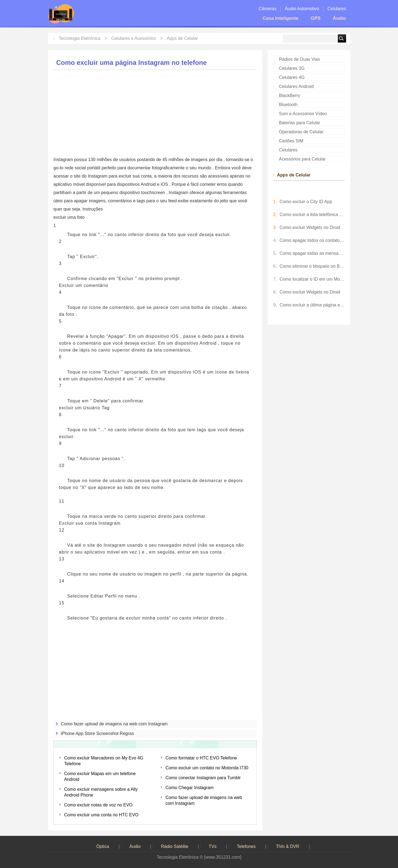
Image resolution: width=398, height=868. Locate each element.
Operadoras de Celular (301, 132)
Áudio (339, 18)
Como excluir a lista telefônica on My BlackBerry (312, 215)
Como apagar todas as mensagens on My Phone (312, 253)
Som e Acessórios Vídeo (303, 114)
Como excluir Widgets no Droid (310, 227)
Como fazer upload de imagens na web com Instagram (114, 724)
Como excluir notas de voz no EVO (98, 805)
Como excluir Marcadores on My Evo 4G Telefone (104, 761)
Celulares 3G (292, 68)
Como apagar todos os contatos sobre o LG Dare (312, 240)
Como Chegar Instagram (190, 788)
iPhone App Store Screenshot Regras (98, 733)
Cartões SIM (291, 141)
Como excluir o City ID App (306, 202)
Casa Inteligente (280, 18)
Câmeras (268, 9)
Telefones (246, 846)
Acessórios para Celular (302, 159)
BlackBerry (290, 96)
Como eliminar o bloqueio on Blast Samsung (312, 266)
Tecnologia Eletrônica (80, 38)
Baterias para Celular (300, 123)
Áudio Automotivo (302, 9)
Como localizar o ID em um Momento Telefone (312, 279)
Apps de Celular (182, 38)
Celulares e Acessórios (134, 38)
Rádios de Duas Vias (300, 59)
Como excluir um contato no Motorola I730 (207, 768)
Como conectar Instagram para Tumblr (203, 778)
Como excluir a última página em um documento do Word (312, 305)
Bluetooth (288, 105)
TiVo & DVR (288, 846)
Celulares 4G (292, 77)
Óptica (103, 846)
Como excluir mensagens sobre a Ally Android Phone (101, 792)
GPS (316, 18)
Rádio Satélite (175, 846)
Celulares (337, 9)
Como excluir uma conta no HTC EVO (101, 815)
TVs (213, 846)
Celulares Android (296, 86)
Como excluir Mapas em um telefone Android (100, 776)
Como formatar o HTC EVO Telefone (201, 758)
